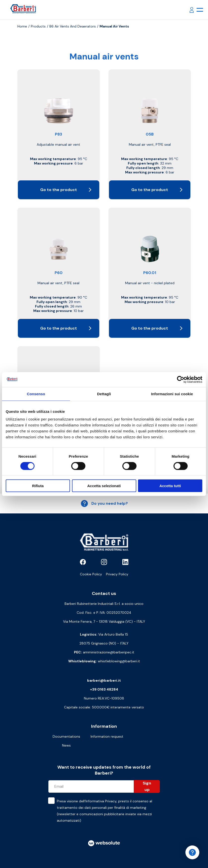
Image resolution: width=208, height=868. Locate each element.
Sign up (147, 786)
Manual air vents (114, 26)
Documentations (66, 736)
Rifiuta (38, 486)
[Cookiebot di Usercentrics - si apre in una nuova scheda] (181, 379)
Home (22, 26)
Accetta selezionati (104, 486)
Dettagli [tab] (104, 394)
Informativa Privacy (101, 801)
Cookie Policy (91, 574)
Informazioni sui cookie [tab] (172, 394)
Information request (107, 736)
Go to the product (66, 190)
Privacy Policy (117, 574)
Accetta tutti (170, 486)
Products (38, 26)
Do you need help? (104, 504)
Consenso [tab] (36, 394)
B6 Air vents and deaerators (73, 26)
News (66, 745)
